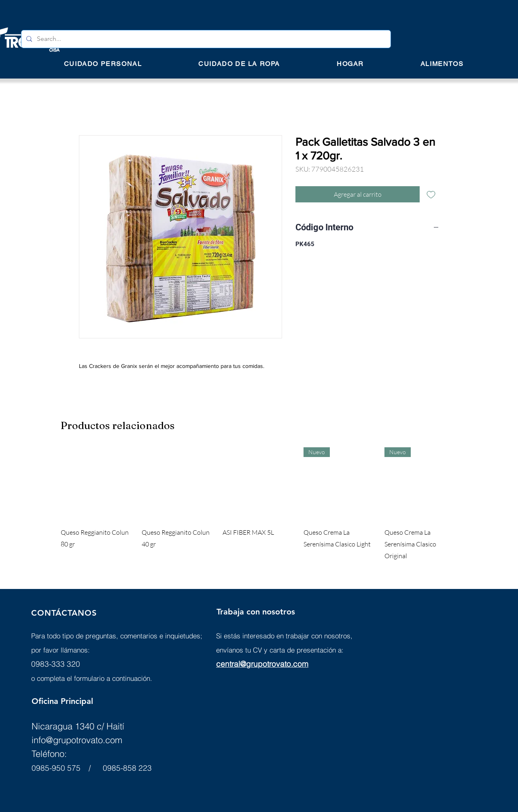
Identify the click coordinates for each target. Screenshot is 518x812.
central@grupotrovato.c (257, 664)
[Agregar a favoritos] (431, 194)
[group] (259, 504)
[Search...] (205, 39)
